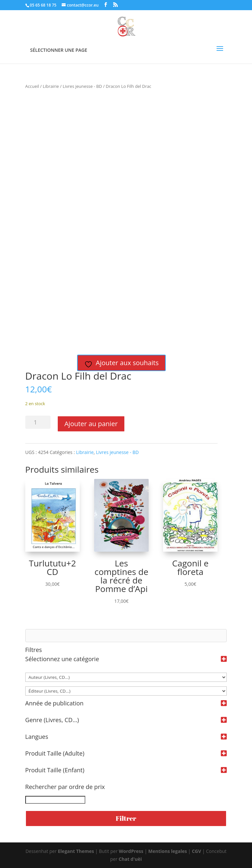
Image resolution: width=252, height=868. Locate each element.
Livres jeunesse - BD (82, 86)
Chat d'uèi (130, 859)
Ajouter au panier (91, 424)
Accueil (32, 86)
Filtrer (126, 818)
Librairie (51, 86)
